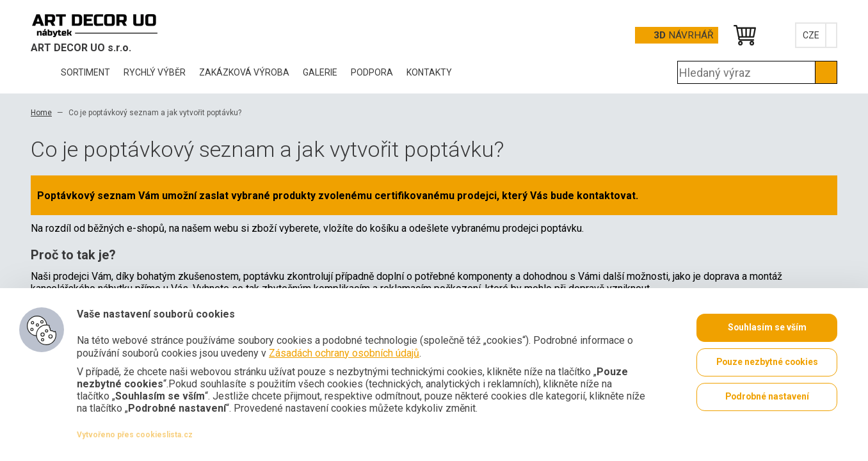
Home (41, 113)
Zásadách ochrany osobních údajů (344, 352)
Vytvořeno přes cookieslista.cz (135, 435)
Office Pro (95, 25)
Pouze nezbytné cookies (767, 362)
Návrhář (683, 35)
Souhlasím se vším (767, 328)
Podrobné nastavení (767, 397)
